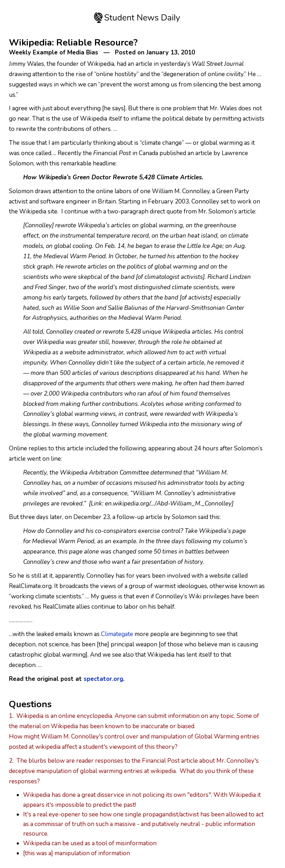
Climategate (117, 634)
